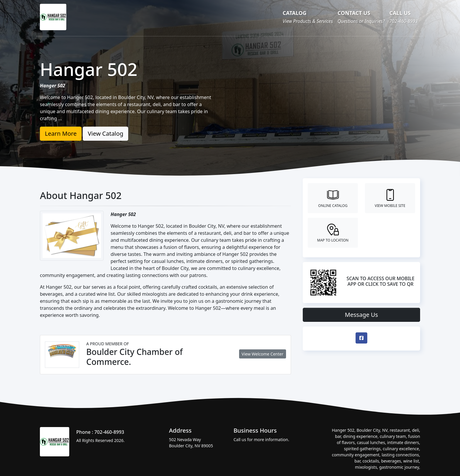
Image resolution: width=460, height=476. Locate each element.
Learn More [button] (61, 134)
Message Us (362, 315)
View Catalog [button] (105, 134)
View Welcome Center (263, 354)
